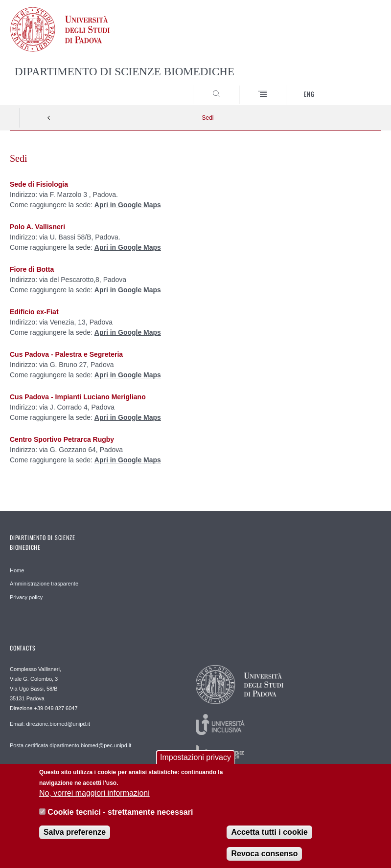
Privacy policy (26, 597)
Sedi (207, 118)
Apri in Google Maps (128, 205)
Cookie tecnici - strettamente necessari (120, 815)
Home (17, 570)
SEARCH (355, 87)
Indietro (49, 118)
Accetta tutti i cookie (269, 835)
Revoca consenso (264, 857)
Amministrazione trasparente (44, 584)
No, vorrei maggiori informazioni (94, 796)
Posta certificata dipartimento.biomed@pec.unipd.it (70, 745)
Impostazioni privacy (195, 760)
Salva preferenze (75, 835)
